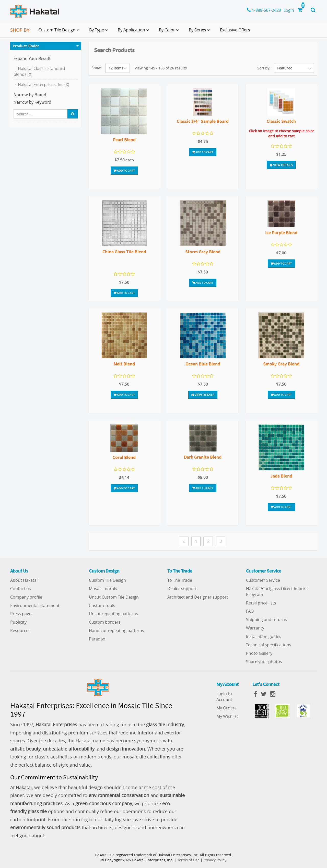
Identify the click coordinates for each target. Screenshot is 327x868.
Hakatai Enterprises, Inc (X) (44, 85)
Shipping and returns (266, 620)
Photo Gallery (259, 653)
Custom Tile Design (107, 580)
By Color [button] (170, 32)
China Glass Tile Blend (124, 252)
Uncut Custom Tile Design (114, 597)
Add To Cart (124, 170)
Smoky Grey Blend (281, 364)
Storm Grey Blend (203, 252)
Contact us (21, 589)
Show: (97, 68)
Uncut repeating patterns (113, 614)
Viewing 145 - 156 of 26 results (161, 68)
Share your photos (264, 662)
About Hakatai (24, 580)
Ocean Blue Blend (203, 364)
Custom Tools (102, 605)
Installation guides (264, 636)
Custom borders (105, 622)
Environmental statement (35, 605)
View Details (281, 165)
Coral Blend (124, 457)
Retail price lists (261, 603)
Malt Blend (124, 364)
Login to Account (224, 697)
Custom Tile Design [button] (60, 32)
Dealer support (182, 589)
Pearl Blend (124, 140)
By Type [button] (99, 32)
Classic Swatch (281, 121)
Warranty (255, 628)
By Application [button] (134, 32)
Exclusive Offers (235, 30)
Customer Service (263, 580)
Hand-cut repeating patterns (116, 631)
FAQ (250, 611)
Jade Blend (281, 476)
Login (289, 10)
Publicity (18, 622)
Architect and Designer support (198, 597)
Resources (20, 631)
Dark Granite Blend (203, 457)
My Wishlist (227, 716)
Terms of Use (188, 860)
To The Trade (180, 580)
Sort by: (264, 68)
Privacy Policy (215, 860)
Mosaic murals (103, 589)
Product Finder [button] (26, 46)
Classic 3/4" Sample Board (203, 121)
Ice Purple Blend (281, 233)
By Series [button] (200, 32)
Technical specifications (269, 645)
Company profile (26, 597)
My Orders (226, 708)
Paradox (97, 639)
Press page (21, 614)
